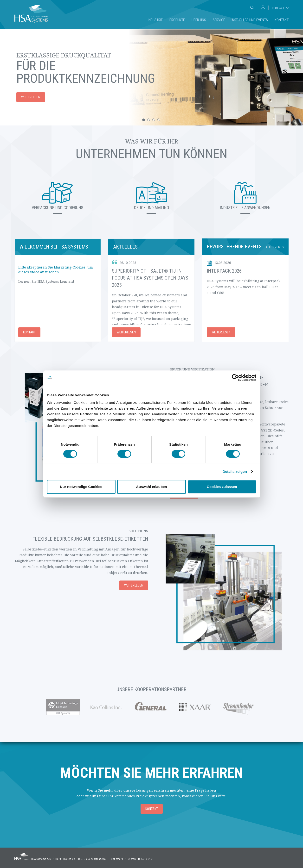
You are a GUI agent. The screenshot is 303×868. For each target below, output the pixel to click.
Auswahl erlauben (151, 487)
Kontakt (282, 20)
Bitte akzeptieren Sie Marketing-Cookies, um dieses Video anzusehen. (56, 270)
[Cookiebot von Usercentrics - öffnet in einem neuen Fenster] (235, 378)
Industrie (155, 20)
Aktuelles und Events (250, 20)
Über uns (199, 20)
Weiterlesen (126, 332)
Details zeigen (235, 471)
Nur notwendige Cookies (81, 487)
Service (219, 20)
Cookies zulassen (222, 487)
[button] (144, 120)
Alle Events (275, 247)
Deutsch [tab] (278, 8)
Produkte (177, 20)
